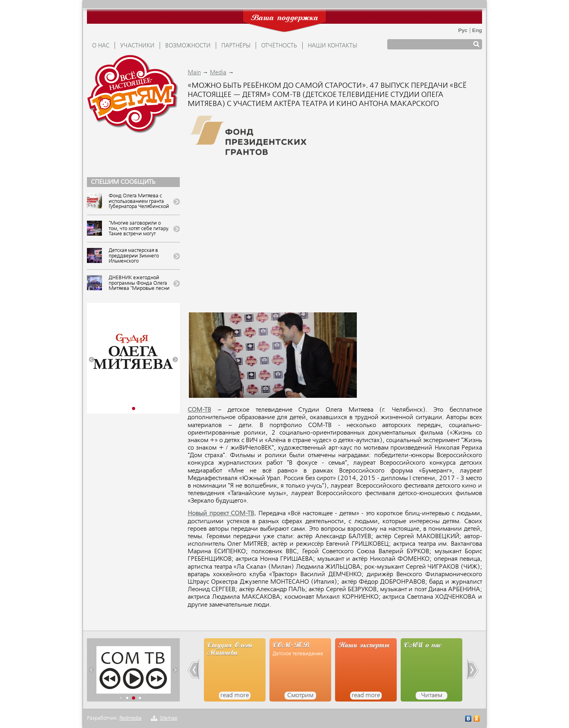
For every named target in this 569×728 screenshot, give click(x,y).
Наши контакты (333, 46)
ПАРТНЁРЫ (236, 46)
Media (218, 73)
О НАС (101, 46)
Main (194, 73)
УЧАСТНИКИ (137, 46)
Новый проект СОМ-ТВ (221, 514)
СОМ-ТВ (199, 410)
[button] (91, 360)
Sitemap (169, 718)
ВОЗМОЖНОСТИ (188, 46)
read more (235, 696)
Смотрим (300, 696)
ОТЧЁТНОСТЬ (279, 46)
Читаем (432, 696)
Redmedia (130, 718)
